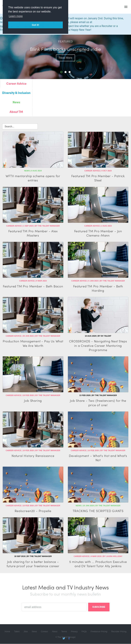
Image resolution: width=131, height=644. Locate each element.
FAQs (84, 632)
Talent (17, 632)
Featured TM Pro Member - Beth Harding (98, 288)
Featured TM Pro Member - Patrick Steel (98, 178)
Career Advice (16, 83)
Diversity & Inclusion (16, 93)
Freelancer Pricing (99, 632)
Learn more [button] (16, 16)
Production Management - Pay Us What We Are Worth (33, 343)
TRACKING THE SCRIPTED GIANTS (98, 511)
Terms (64, 632)
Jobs (26, 632)
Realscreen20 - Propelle (33, 511)
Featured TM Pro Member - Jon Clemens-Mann (98, 233)
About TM (16, 112)
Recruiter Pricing (119, 632)
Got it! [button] (35, 25)
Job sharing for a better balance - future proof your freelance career (33, 564)
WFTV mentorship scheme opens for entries (33, 178)
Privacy (74, 632)
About (55, 632)
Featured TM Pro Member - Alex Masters (33, 233)
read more (65, 58)
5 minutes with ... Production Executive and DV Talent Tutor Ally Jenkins (98, 564)
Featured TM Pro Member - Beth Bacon (33, 286)
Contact (44, 632)
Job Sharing (33, 401)
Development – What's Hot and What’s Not (98, 458)
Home (7, 632)
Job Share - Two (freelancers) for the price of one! (98, 403)
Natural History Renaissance (33, 456)
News (16, 102)
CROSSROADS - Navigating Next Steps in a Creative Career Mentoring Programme (98, 345)
